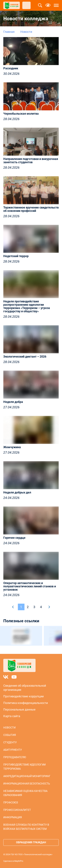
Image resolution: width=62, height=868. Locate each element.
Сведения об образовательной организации (25, 688)
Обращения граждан (31, 842)
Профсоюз (11, 803)
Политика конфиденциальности (26, 703)
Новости (9, 728)
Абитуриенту (13, 750)
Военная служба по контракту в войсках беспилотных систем (26, 827)
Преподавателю (15, 757)
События (10, 735)
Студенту (10, 742)
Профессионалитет (17, 810)
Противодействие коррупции (23, 696)
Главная (9, 32)
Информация (13, 817)
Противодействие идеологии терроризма (24, 767)
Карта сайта (12, 716)
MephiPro (19, 861)
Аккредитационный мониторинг (27, 776)
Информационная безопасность (27, 784)
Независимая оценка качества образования (25, 793)
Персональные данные (19, 709)
